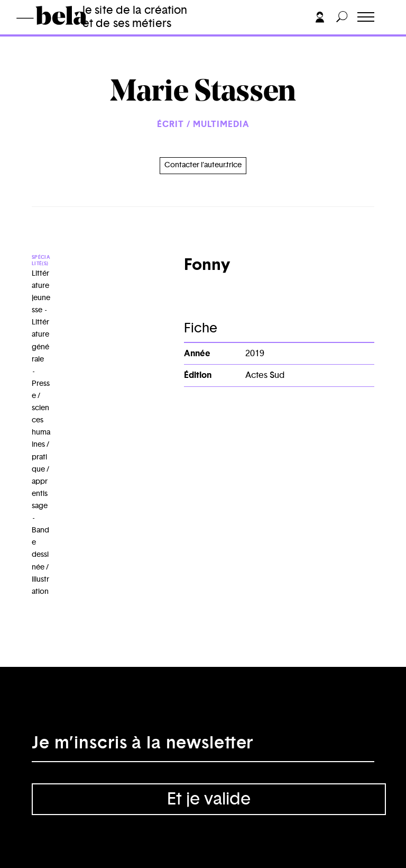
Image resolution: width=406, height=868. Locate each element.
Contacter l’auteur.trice (203, 165)
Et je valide (209, 799)
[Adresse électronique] (203, 746)
